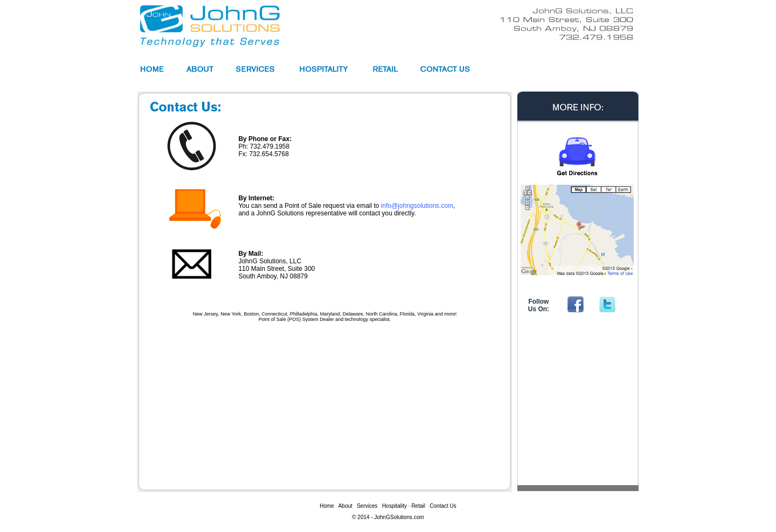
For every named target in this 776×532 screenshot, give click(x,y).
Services (367, 506)
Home (327, 506)
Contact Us (443, 506)
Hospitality (394, 506)
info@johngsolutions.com (417, 206)
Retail (418, 506)
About (345, 506)
